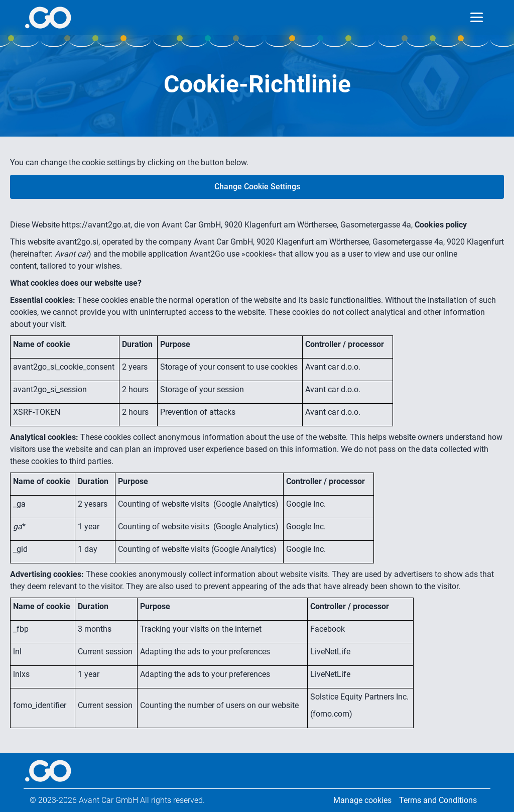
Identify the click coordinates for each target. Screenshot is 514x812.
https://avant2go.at (96, 225)
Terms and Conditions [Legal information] (438, 800)
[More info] (48, 18)
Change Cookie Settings (257, 187)
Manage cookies (362, 800)
